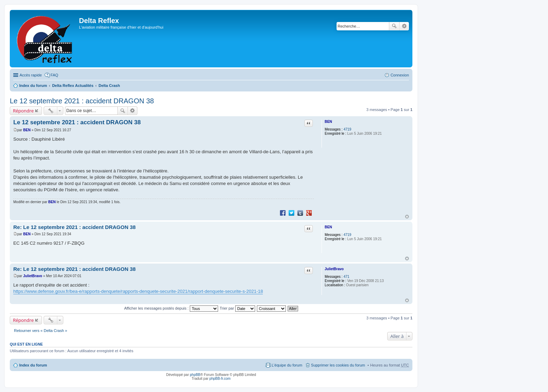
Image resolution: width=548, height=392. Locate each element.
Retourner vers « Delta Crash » (41, 331)
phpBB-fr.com (220, 379)
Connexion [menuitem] (400, 75)
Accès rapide (31, 75)
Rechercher (394, 26)
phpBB (195, 375)
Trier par (237, 308)
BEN (328, 122)
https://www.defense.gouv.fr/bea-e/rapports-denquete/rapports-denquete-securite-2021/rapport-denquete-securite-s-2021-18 (138, 291)
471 (347, 277)
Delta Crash (109, 86)
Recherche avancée (404, 26)
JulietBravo (334, 269)
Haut (407, 217)
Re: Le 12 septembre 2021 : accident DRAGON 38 (74, 227)
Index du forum (33, 86)
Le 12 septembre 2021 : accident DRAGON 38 (82, 101)
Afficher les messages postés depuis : (171, 308)
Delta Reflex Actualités (73, 86)
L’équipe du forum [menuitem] (287, 365)
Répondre (23, 111)
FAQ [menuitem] (55, 75)
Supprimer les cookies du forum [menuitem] (338, 365)
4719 (347, 129)
